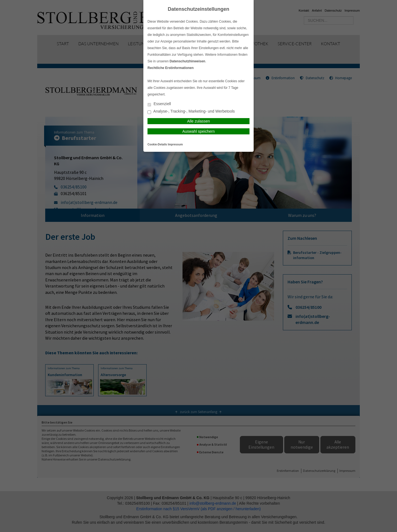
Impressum (175, 144)
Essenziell (159, 104)
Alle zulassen (199, 121)
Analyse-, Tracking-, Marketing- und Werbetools (191, 112)
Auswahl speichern (198, 131)
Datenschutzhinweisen (187, 61)
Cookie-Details (157, 144)
